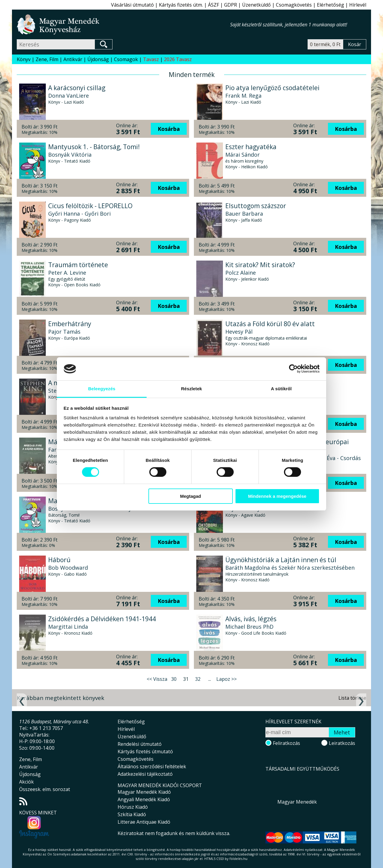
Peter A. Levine (67, 273)
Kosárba (169, 129)
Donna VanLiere (69, 96)
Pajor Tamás (64, 332)
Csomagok (126, 59)
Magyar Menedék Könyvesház (123, 24)
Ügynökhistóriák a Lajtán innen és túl (281, 560)
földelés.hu (238, 859)
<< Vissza (157, 679)
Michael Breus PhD (249, 627)
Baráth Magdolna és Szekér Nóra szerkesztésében (290, 568)
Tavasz (151, 59)
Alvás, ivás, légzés (251, 619)
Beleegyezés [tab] (102, 389)
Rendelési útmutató (140, 744)
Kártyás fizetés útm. (181, 5)
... (210, 679)
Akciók (26, 782)
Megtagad (191, 496)
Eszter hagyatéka (251, 147)
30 (174, 679)
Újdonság (98, 59)
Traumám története (78, 265)
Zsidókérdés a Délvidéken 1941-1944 (102, 619)
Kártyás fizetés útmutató (145, 751)
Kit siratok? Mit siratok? (260, 265)
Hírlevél (358, 5)
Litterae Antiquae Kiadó (144, 822)
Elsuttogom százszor (256, 206)
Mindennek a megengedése (277, 496)
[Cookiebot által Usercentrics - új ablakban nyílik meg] (293, 369)
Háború (59, 560)
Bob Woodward (68, 568)
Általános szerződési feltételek (152, 766)
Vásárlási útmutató (132, 5)
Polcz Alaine (241, 273)
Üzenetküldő (256, 5)
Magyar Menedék (297, 802)
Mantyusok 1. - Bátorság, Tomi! (94, 147)
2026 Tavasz (178, 59)
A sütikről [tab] (281, 389)
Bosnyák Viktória (70, 155)
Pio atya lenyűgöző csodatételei (272, 88)
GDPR (231, 5)
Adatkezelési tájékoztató (145, 774)
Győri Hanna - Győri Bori (79, 214)
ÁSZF (213, 5)
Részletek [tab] (191, 389)
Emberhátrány (70, 324)
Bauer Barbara (244, 214)
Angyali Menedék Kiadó (144, 799)
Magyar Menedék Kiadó (144, 792)
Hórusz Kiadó (133, 807)
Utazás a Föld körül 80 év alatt (270, 324)
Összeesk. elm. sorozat (45, 789)
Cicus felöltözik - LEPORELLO (90, 206)
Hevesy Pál (239, 332)
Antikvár (73, 59)
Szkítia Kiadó (132, 814)
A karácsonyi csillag (77, 88)
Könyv (24, 59)
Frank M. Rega (243, 96)
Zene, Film (47, 59)
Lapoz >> (227, 679)
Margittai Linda (68, 627)
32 (198, 679)
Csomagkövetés (294, 5)
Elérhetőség (330, 5)
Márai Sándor (243, 155)
